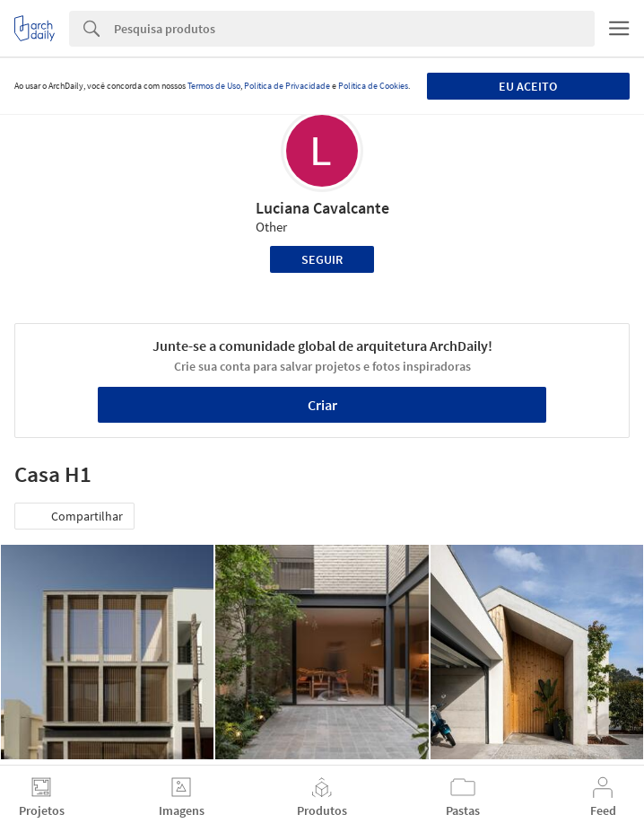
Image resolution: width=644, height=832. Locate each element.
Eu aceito (528, 86)
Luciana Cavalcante (322, 208)
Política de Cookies (373, 86)
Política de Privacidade (287, 86)
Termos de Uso (214, 86)
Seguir (322, 259)
